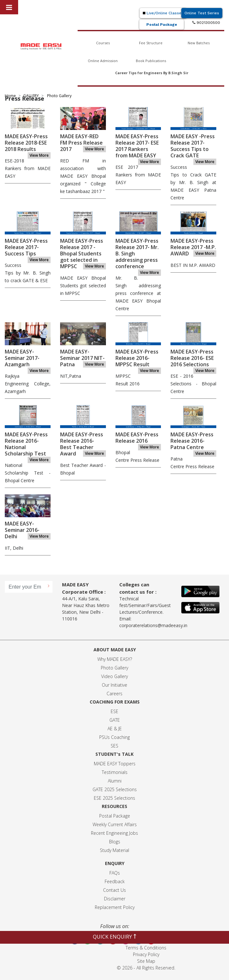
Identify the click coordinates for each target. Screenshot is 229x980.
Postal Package (162, 25)
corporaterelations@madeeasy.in (153, 625)
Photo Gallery (114, 668)
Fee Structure (151, 43)
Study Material (114, 850)
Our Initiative (114, 685)
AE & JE (115, 729)
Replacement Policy (115, 907)
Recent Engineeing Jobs (114, 833)
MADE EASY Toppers (115, 764)
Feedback (115, 881)
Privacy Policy (146, 954)
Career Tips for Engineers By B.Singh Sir (152, 73)
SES (114, 746)
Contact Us (114, 890)
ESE (114, 711)
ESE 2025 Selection (113, 798)
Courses (103, 43)
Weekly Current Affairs (115, 824)
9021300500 (206, 23)
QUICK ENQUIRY (115, 937)
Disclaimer (115, 899)
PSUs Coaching (114, 737)
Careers (114, 694)
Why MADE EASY (114, 659)
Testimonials (115, 772)
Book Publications (151, 61)
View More (39, 155)
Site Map (146, 961)
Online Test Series (202, 13)
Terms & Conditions (146, 948)
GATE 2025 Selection (114, 789)
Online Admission (103, 61)
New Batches (199, 43)
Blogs (115, 842)
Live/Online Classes (163, 13)
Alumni (115, 781)
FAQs (115, 873)
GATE (115, 720)
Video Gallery (114, 676)
